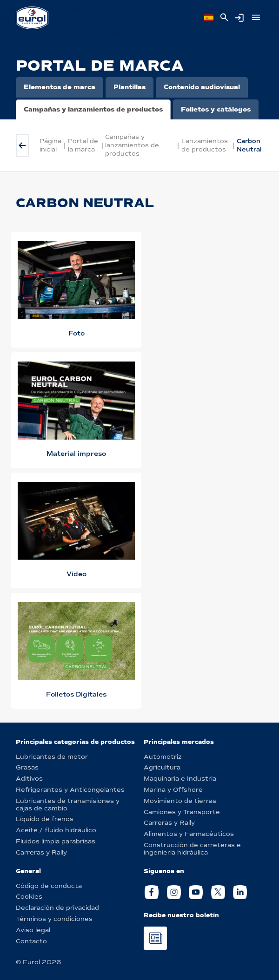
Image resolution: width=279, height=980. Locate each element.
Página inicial (50, 145)
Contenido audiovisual (202, 87)
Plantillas (130, 87)
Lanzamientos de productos (205, 145)
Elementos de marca (60, 87)
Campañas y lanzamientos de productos (93, 109)
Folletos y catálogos (216, 109)
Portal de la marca (83, 145)
